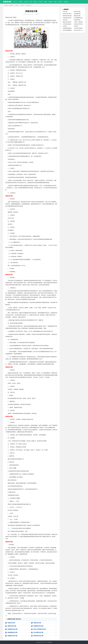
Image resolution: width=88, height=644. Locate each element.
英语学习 (60, 2)
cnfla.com (46, 642)
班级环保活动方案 (38, 636)
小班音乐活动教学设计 (78, 28)
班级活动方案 (11, 623)
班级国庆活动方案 (38, 626)
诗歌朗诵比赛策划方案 (67, 28)
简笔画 (46, 2)
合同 (31, 2)
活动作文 (65, 26)
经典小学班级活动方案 (40, 629)
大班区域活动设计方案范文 (67, 24)
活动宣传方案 (77, 20)
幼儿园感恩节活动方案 (78, 18)
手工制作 (41, 2)
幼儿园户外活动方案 (67, 14)
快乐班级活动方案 (38, 632)
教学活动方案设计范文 (67, 22)
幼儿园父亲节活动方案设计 (78, 24)
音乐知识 (35, 2)
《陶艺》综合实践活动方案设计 (78, 22)
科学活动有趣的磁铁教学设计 (67, 31)
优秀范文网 (11, 5)
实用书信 (21, 2)
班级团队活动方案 (12, 629)
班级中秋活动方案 (67, 16)
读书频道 (66, 2)
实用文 (55, 2)
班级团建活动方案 (12, 632)
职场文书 (50, 2)
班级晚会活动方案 (12, 636)
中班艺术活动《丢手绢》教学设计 (78, 31)
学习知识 (26, 2)
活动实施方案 (77, 14)
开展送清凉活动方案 (67, 18)
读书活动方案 (77, 12)
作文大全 (15, 2)
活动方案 (22, 5)
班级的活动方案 (12, 626)
